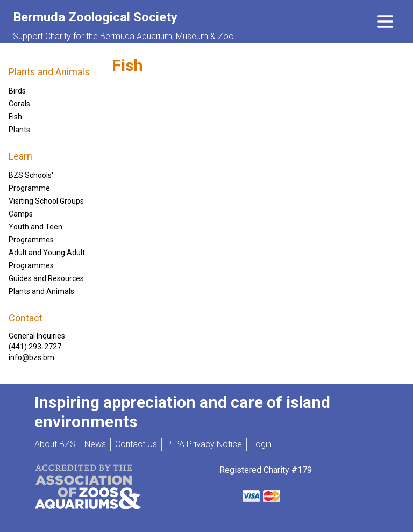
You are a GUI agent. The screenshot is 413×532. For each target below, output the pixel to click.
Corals (19, 104)
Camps (21, 214)
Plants (19, 130)
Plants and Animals (41, 291)
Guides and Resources (46, 278)
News (95, 444)
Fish (15, 117)
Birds (17, 91)
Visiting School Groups (46, 201)
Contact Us (136, 444)
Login (261, 444)
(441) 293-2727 (35, 347)
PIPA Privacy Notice (204, 444)
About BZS (55, 444)
